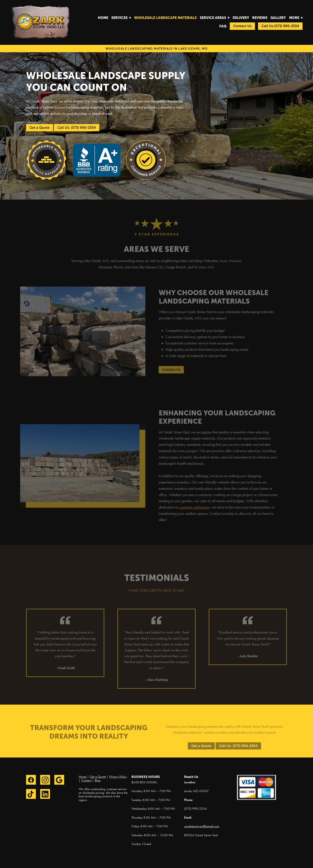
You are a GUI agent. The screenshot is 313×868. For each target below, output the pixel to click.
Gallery (278, 18)
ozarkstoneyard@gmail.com (202, 826)
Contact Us (242, 26)
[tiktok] (31, 794)
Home (103, 18)
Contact (86, 780)
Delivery (241, 18)
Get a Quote (40, 128)
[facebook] (31, 780)
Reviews (260, 18)
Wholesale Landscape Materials (165, 18)
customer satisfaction (191, 507)
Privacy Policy (118, 777)
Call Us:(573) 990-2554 (280, 26)
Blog (98, 780)
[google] (59, 780)
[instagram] (45, 780)
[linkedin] (45, 794)
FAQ (223, 26)
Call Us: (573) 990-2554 (77, 128)
